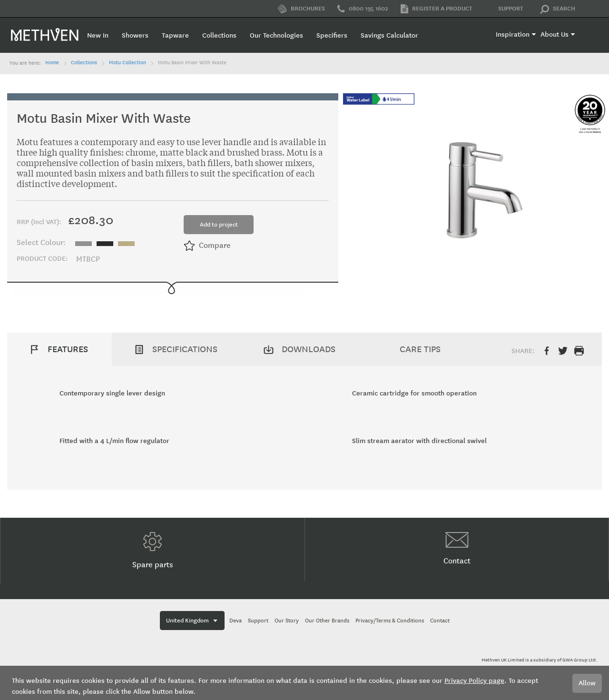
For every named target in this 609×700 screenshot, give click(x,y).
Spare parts (153, 551)
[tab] (59, 349)
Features (68, 349)
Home (52, 63)
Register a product (437, 9)
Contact (457, 549)
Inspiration (513, 35)
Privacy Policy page (474, 681)
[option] (83, 244)
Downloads (309, 349)
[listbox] (107, 242)
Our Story (287, 621)
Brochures (301, 9)
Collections (84, 63)
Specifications (185, 349)
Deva (236, 621)
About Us (555, 35)
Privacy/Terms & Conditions (390, 621)
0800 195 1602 (363, 9)
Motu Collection (128, 63)
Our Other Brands (327, 621)
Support (504, 9)
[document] (304, 683)
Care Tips (420, 349)
